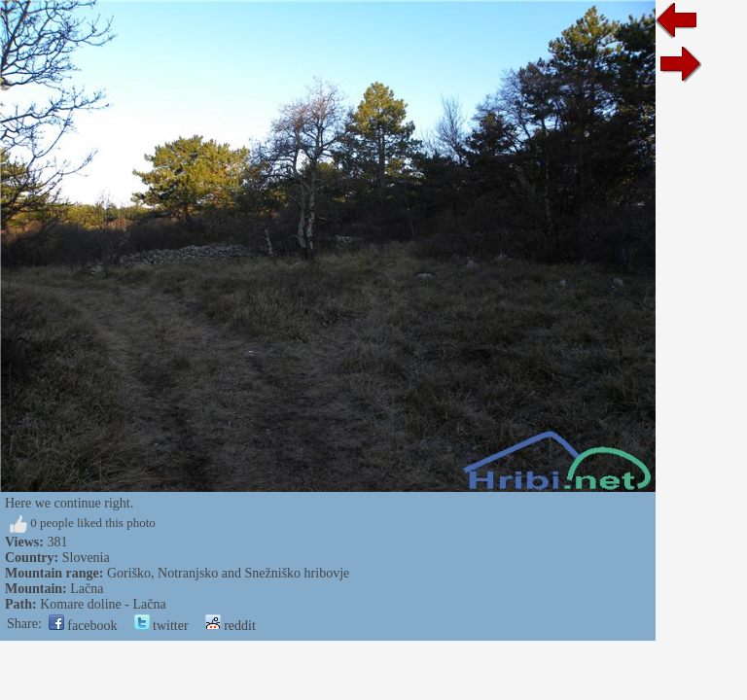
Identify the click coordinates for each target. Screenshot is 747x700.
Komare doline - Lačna (103, 604)
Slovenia (86, 558)
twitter (161, 626)
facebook (83, 626)
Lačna (87, 589)
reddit (231, 626)
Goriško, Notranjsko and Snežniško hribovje (228, 573)
